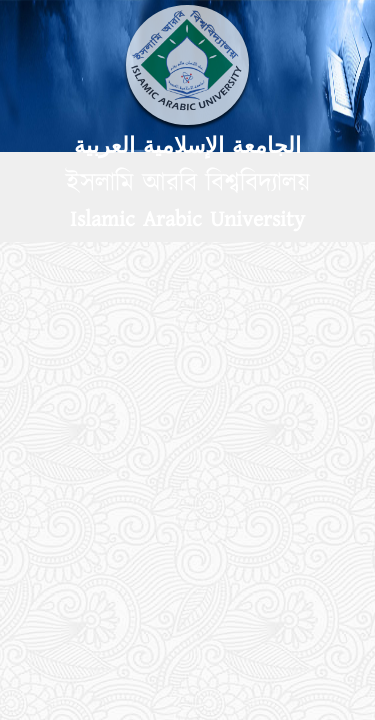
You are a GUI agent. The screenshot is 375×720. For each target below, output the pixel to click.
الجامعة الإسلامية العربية (187, 146)
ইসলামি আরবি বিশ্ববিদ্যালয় (188, 183)
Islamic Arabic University (187, 219)
